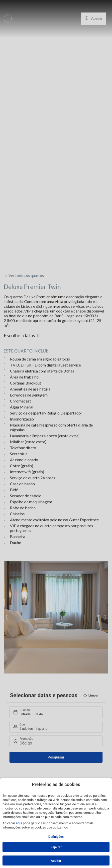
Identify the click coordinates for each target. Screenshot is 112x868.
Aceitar (56, 861)
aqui (19, 823)
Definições (56, 837)
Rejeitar (56, 847)
